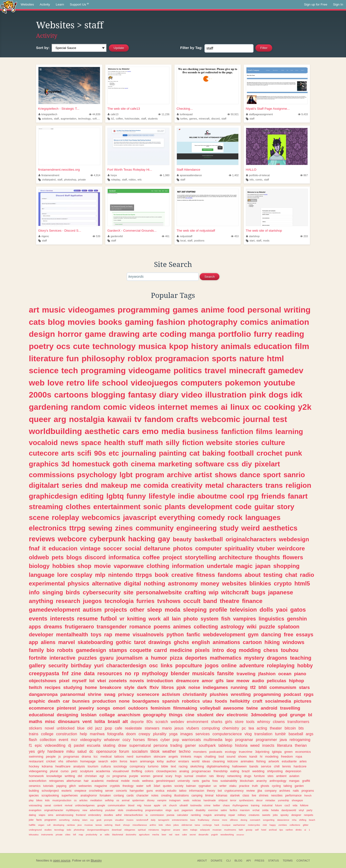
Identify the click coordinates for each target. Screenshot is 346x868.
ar (101, 835)
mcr (74, 740)
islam (85, 820)
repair (232, 815)
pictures (303, 701)
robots (65, 650)
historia (241, 745)
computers (201, 383)
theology (128, 786)
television (243, 610)
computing (211, 728)
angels (173, 756)
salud (82, 751)
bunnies (81, 701)
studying (73, 687)
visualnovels (148, 635)
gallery (37, 666)
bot (220, 791)
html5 (302, 583)
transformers (298, 722)
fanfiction (237, 431)
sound (231, 756)
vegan (41, 825)
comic (259, 180)
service (266, 766)
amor (207, 681)
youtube (279, 383)
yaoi (282, 610)
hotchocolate (132, 119)
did (80, 776)
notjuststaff (185, 236)
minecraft (204, 119)
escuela (94, 745)
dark (142, 687)
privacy (126, 694)
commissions (52, 475)
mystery (254, 658)
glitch (72, 786)
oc (257, 407)
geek (99, 820)
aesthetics (280, 528)
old (90, 728)
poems (162, 627)
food (236, 310)
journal (256, 419)
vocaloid (43, 443)
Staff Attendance (188, 170)
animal (126, 800)
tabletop (225, 745)
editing (92, 496)
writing (297, 310)
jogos (212, 666)
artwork (274, 761)
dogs (278, 395)
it (44, 548)
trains (34, 734)
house (148, 805)
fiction (193, 443)
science (44, 370)
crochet (269, 453)
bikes (39, 800)
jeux (80, 825)
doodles (108, 815)
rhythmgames (240, 805)
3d (65, 464)
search (103, 761)
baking (214, 453)
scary (169, 776)
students (153, 119)
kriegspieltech (48, 114)
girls (229, 722)
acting (262, 728)
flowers (293, 557)
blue (81, 728)
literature (46, 358)
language (42, 575)
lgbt (126, 475)
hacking (142, 539)
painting (173, 453)
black (118, 825)
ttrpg (77, 528)
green (288, 752)
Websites (27, 4)
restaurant (36, 761)
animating (220, 815)
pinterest (66, 708)
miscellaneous (140, 825)
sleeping (195, 610)
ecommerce (41, 708)
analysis (79, 766)
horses (139, 740)
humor (159, 658)
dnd (92, 485)
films (264, 431)
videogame (150, 370)
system (210, 619)
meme (122, 635)
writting (70, 776)
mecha (155, 835)
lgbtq (115, 496)
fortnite (38, 658)
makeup (114, 485)
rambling (196, 815)
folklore (304, 805)
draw (122, 745)
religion (298, 485)
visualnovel (121, 771)
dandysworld (289, 810)
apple (157, 805)
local (183, 241)
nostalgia (87, 419)
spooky (284, 815)
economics (303, 752)
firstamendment (49, 175)
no (128, 673)
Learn (60, 4)
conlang (119, 796)
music (54, 310)
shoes (242, 756)
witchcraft (235, 592)
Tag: (191, 48)
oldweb (39, 557)
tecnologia (119, 601)
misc (50, 721)
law (230, 681)
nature (252, 358)
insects (268, 745)
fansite (226, 673)
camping (197, 796)
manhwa (97, 734)
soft (148, 786)
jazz (99, 728)
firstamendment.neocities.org (59, 170)
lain (176, 619)
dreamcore (188, 681)
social (133, 548)
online (229, 666)
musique (226, 825)
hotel (264, 830)
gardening (48, 407)
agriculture (144, 835)
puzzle (267, 627)
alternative (107, 583)
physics (78, 583)
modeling (272, 756)
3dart (157, 786)
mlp (100, 575)
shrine (95, 694)
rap (108, 635)
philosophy (103, 358)
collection (48, 740)
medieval (113, 781)
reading (290, 334)
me (136, 485)
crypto (283, 583)
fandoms (230, 575)
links (167, 666)
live (254, 796)
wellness (148, 781)
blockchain (247, 781)
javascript (140, 517)
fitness (205, 575)
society (179, 786)
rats (211, 776)
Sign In (338, 4)
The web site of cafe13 (124, 109)
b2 (112, 119)
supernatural (140, 745)
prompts (108, 820)
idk (297, 395)
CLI (229, 861)
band (210, 601)
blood (131, 805)
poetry (41, 346)
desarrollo (203, 835)
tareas (99, 825)
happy (273, 825)
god (283, 715)
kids (47, 800)
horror (70, 334)
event (63, 740)
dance (250, 475)
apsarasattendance (189, 175)
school (115, 383)
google (101, 805)
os (118, 800)
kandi (253, 756)
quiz (177, 810)
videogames (91, 310)
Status (274, 861)
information (188, 566)
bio (50, 650)
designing (67, 715)
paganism (187, 810)
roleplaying (281, 666)
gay (164, 539)
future (278, 805)
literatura (285, 745)
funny (136, 496)
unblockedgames (85, 805)
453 (235, 236)
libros (168, 687)
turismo (153, 766)
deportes (196, 658)
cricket (51, 761)
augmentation (68, 119)
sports (224, 358)
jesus (179, 728)
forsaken (105, 796)
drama (86, 756)
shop (84, 566)
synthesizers (246, 800)
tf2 (253, 687)
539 (96, 236)
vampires (244, 619)
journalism (129, 658)
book (162, 575)
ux (215, 786)
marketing (175, 464)
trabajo (194, 830)
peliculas (276, 681)
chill (277, 766)
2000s (40, 395)
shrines (264, 796)
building (34, 791)
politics (188, 370)
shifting (303, 820)
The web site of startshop (264, 231)
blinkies (260, 583)
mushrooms (230, 830)
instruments (47, 835)
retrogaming (300, 740)
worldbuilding (55, 431)
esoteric (67, 791)
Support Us (79, 5)
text (173, 766)
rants (196, 781)
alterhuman (74, 781)
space (91, 443)
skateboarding (95, 642)
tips (281, 830)
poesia (171, 815)
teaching (301, 658)
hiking (272, 642)
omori (119, 708)
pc (244, 728)
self (257, 830)
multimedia (213, 740)
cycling (276, 786)
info (251, 180)
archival (273, 830)
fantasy (142, 395)
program (150, 475)
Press (259, 861)
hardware (56, 751)
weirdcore (291, 548)
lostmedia (196, 805)
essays (305, 635)
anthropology (278, 781)
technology (84, 119)
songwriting (269, 820)
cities (68, 835)
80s (149, 722)
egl (102, 776)
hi (261, 756)
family (36, 650)
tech (70, 370)
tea (251, 728)
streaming (46, 507)
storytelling (201, 557)
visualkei (119, 820)
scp (92, 820)
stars (304, 687)
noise (194, 687)
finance (252, 601)
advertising (96, 810)
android (269, 708)
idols (121, 810)
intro (218, 650)
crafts (187, 419)
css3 (287, 805)
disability (201, 810)
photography (213, 322)
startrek (235, 796)
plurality (160, 734)
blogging (108, 395)
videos (142, 407)
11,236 (164, 114)
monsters (200, 752)
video (192, 395)
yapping (61, 786)
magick (208, 815)
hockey (34, 766)
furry (263, 334)
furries (145, 601)
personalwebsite (159, 592)
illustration (226, 395)
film (302, 346)
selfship (109, 800)
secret (193, 835)
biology (39, 566)
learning (289, 431)
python (175, 635)
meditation (96, 800)
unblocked (66, 728)
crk (165, 805)
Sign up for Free (316, 4)
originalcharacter (54, 810)
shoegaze (297, 800)
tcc (96, 756)
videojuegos (154, 383)
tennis (287, 766)
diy (247, 464)
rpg (253, 496)
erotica (160, 791)
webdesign (294, 539)
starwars (152, 728)
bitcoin (290, 728)
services (203, 734)
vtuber (266, 548)
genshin (297, 619)
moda (172, 610)
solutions (47, 119)
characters (245, 485)
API (249, 861)
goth (120, 464)
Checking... (185, 109)
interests (62, 618)
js (60, 756)
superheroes (70, 796)
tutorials (48, 786)
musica (152, 346)
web (37, 383)
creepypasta (44, 673)
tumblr (281, 734)
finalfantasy (204, 820)
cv (108, 776)
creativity (187, 485)
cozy (127, 740)
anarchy (262, 781)
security (58, 666)
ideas (206, 761)
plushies (219, 694)
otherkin (72, 761)
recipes (53, 687)
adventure (252, 666)
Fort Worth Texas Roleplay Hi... (130, 170)
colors (149, 771)
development (210, 507)
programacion (182, 358)
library (220, 776)
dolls (266, 610)
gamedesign (91, 650)
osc (153, 666)
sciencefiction (38, 781)
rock (235, 517)
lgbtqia (277, 752)
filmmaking (185, 708)
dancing (271, 635)
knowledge (54, 776)
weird (251, 528)
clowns (279, 722)
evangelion (35, 810)
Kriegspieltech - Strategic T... (59, 109)
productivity (92, 835)
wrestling (241, 694)
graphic (37, 701)
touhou (290, 650)
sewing (100, 528)
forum (124, 751)
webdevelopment (224, 635)
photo (191, 619)
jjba (260, 791)
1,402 (234, 175)
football (241, 453)
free (289, 635)
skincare (160, 756)
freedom (287, 756)
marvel (67, 642)
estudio (172, 791)
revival (69, 805)
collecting (206, 627)
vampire (162, 800)
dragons (277, 658)
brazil (246, 771)
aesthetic (102, 431)
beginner (166, 830)
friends (273, 496)
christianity (195, 694)
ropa (299, 756)
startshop (253, 236)
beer (164, 835)
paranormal (73, 694)
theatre (230, 601)
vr (122, 619)
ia (147, 815)
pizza (176, 658)
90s (100, 453)
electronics (48, 528)
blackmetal (118, 835)
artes (303, 761)
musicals (203, 673)
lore (63, 575)
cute (81, 346)
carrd (161, 650)
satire (224, 810)
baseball (296, 734)
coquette (141, 650)
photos (183, 548)
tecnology (59, 830)
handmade (210, 800)
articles (83, 800)
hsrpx (112, 175)
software (97, 119)
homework (36, 776)
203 (304, 236)
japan (263, 566)
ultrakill (184, 805)
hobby (305, 666)
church (173, 805)
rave (177, 835)
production (104, 701)
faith (241, 830)
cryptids (115, 786)
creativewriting (134, 810)
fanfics (233, 810)
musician (217, 830)
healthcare (63, 766)
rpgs (309, 694)
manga (202, 334)
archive (179, 475)
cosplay (82, 575)
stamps (118, 650)
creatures (254, 815)
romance (140, 627)
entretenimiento (180, 820)
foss (215, 781)
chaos (226, 805)
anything (41, 601)
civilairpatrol (49, 180)
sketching (197, 766)
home (91, 687)
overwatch (255, 820)
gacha (206, 781)
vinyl (301, 810)
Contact (303, 861)
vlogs (168, 810)
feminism (160, 708)
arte (150, 334)
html (275, 358)
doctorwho (131, 835)
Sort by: (43, 48)
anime (213, 310)
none (124, 701)
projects (116, 610)
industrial (267, 805)
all (166, 619)
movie (102, 566)
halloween (239, 766)
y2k (305, 407)
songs (104, 708)
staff (56, 119)
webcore (72, 539)
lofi (74, 835)
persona (161, 745)
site (128, 592)
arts (68, 453)
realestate (133, 728)
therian (301, 745)
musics (130, 820)
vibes (168, 825)
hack (217, 825)
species (34, 796)
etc (114, 453)
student (205, 715)
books (110, 322)
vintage (90, 548)
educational (41, 715)
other (137, 610)
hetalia (275, 810)
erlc (139, 180)
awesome (233, 708)
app (33, 642)
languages (263, 517)
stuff (135, 443)
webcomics (101, 517)
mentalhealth (72, 635)
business (203, 431)
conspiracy (138, 766)
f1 (31, 745)
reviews (42, 539)
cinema (143, 464)
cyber (165, 740)
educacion (63, 548)
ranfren (289, 830)
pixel (64, 681)
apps (35, 627)
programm (50, 820)
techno (185, 751)
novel (49, 728)
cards (130, 796)
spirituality (239, 548)
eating (235, 771)
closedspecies (166, 771)
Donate (216, 861)
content (58, 805)
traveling (246, 674)
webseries (85, 786)
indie (186, 496)
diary (169, 395)
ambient (281, 776)
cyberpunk (107, 539)
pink (257, 395)
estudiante (289, 761)
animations (226, 642)
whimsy (264, 722)
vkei (102, 681)
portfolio (235, 334)
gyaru (107, 658)
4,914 (95, 175)
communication (117, 805)
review (250, 791)
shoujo (126, 825)
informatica (124, 557)
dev (220, 715)
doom (131, 734)
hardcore (300, 766)
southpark (207, 745)
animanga (147, 761)
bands (254, 766)
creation (201, 776)
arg (60, 419)
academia (103, 771)
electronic (237, 715)
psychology (97, 475)
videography (91, 740)
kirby (160, 761)
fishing (261, 761)
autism (92, 610)
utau (207, 701)
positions (199, 241)
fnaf (34, 548)
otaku (233, 786)
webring (108, 825)
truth (255, 786)
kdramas (222, 796)
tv (138, 419)
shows (226, 475)
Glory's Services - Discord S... (60, 231)
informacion (197, 791)
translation (263, 734)
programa (119, 776)
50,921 (233, 114)
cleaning (219, 761)
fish (226, 619)
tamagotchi (164, 820)
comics (254, 322)
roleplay (116, 180)
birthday (81, 666)
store (239, 722)
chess (271, 650)
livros (124, 761)
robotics (191, 701)
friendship (221, 771)
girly (41, 751)
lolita (100, 721)
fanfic (193, 635)
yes (32, 751)
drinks (299, 830)
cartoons (71, 395)
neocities (277, 796)
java (283, 740)
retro (76, 383)
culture (273, 443)
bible (165, 766)
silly (173, 443)
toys (96, 635)
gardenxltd (115, 236)
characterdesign (126, 666)
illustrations (182, 796)
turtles (184, 119)
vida (295, 805)
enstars (184, 761)
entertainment (117, 507)
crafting (195, 592)
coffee (119, 119)
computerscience (227, 734)
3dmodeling (264, 715)
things (176, 715)
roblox (132, 180)
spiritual (142, 830)
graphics (44, 464)
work (154, 619)
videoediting (55, 745)
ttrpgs (144, 575)
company (271, 791)
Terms (288, 861)
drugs (248, 776)
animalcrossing (65, 815)
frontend (81, 815)
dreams (53, 627)
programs (308, 791)
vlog (248, 734)
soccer (113, 548)
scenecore (148, 694)
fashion (171, 322)
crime (207, 805)
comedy (211, 517)
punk (293, 453)
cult (49, 825)
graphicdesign (53, 496)
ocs (63, 346)
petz (74, 771)
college (47, 734)
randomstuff (142, 820)
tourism (93, 766)
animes (182, 627)
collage (107, 715)
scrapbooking (50, 796)
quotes (167, 786)
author (171, 761)
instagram (175, 800)
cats (37, 322)
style (129, 687)
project (172, 557)
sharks (217, 722)
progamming (267, 694)
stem (185, 830)
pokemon (243, 383)
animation (290, 322)
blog (56, 322)
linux (240, 407)
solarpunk (205, 830)
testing (273, 575)
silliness (234, 820)
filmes (153, 740)
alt (125, 721)
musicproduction (62, 800)
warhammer (239, 825)
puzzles (87, 658)
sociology (120, 766)
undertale (220, 566)
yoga (173, 734)
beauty (182, 539)
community (154, 528)
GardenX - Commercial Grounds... (132, 231)
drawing (124, 334)
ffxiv (154, 687)
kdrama (47, 766)
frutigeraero (79, 627)
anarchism (129, 715)
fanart (298, 496)
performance (293, 796)
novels (137, 681)
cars (131, 431)
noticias (196, 800)
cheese (216, 820)
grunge (298, 715)
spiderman (138, 800)
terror (233, 800)
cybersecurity (102, 592)
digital (133, 583)
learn (134, 761)
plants (175, 507)
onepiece (80, 791)
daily (153, 820)
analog (184, 771)
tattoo (183, 791)
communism (283, 687)
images (186, 734)
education (273, 346)
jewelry (86, 708)
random (86, 407)
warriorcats (191, 740)
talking (288, 786)
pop (176, 740)
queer (40, 419)
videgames (130, 830)
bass (193, 820)
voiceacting (35, 805)
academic (98, 781)
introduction (160, 681)
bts (301, 728)
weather (169, 751)
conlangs (207, 825)
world (196, 761)
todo (69, 830)
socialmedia (278, 701)
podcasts (216, 752)
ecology (231, 752)
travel (216, 370)
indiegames (216, 687)
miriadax (270, 800)
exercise (213, 810)
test (280, 419)
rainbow (71, 825)
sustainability (229, 781)
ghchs (181, 642)
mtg (139, 805)
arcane (176, 830)
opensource (106, 751)
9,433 (303, 114)
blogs (74, 557)
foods (221, 701)
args (310, 734)
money (210, 583)
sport (272, 475)
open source (62, 860)
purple (134, 776)
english (201, 642)
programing (103, 370)
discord (215, 119)
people (51, 756)
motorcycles (254, 825)
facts (39, 820)
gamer (191, 745)
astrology (232, 627)
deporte (137, 722)
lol (92, 681)
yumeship (284, 800)
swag (110, 694)
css (233, 464)
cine (190, 715)
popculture (189, 666)
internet (173, 407)
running (239, 687)
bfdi (263, 687)
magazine (101, 786)
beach (312, 820)
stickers (35, 728)
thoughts (267, 557)
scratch (162, 722)
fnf (65, 673)
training (255, 805)
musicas (89, 825)
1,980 (164, 175)
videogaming (38, 771)
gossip (249, 830)
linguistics (271, 619)
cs (75, 800)
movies (81, 322)
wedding (258, 771)
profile (218, 610)
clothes (78, 507)
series (72, 485)
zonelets (118, 681)
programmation (154, 810)
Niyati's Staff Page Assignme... (268, 109)
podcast (292, 694)
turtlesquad (185, 114)
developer (41, 635)
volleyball (210, 708)
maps (198, 756)
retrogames (56, 781)
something (64, 820)
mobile (125, 781)
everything (177, 517)
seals (186, 800)
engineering (197, 528)
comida (156, 485)
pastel (79, 745)
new (85, 810)
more (225, 820)
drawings (160, 642)
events (38, 618)
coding (173, 334)
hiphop (296, 681)
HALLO (251, 170)
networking (234, 776)
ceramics (35, 786)
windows (293, 642)
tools (250, 722)
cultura (106, 766)
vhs (61, 761)
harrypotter (137, 791)
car (66, 701)
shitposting (275, 771)
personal (264, 310)
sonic (153, 507)
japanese (281, 592)
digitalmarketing (218, 766)
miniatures (154, 830)
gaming (139, 322)
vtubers (193, 728)
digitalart (44, 485)
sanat (48, 805)
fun (73, 358)
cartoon (252, 642)
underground (35, 830)
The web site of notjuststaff (196, 231)
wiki (252, 627)
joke (31, 820)
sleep (154, 610)
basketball (209, 539)
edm (114, 761)
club (265, 825)
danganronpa (43, 694)
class (246, 796)
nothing (155, 583)
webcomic (221, 419)
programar (244, 740)
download (117, 830)
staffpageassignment (259, 114)
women (145, 776)
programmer (266, 740)
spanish (170, 701)
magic (244, 566)
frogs (178, 776)
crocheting (96, 791)
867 (304, 175)
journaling (139, 453)
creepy (145, 734)
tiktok (155, 751)
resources (110, 673)
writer (223, 786)
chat (291, 575)
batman (191, 786)
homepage (88, 761)
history (205, 346)
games (193, 119)
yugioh (215, 835)
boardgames (146, 701)
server (109, 791)
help (83, 734)
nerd (130, 756)
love (56, 383)
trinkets (186, 756)
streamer (240, 835)
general (158, 776)
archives (285, 791)
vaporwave (129, 566)
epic (38, 745)
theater (276, 728)
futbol (109, 618)
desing (244, 820)
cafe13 (113, 114)
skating (109, 745)
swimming (36, 756)
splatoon (289, 627)
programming (144, 310)
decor (259, 800)
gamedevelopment (54, 610)
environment (197, 722)
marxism (245, 810)
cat (195, 453)
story (286, 507)
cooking (280, 407)
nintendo (120, 575)
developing (59, 825)
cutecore (44, 453)
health (114, 443)
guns (150, 791)
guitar (264, 507)
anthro (153, 825)
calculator (183, 815)
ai (224, 407)
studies (48, 830)
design (42, 334)
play (31, 800)
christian (91, 776)
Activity (45, 4)
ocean (285, 674)
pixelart (267, 464)
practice (244, 786)
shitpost (223, 800)
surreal (189, 776)
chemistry (231, 728)
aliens (48, 642)
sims (51, 815)
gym (253, 635)
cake (185, 835)
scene (39, 517)
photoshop (70, 180)
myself (79, 681)
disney (151, 800)
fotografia (115, 734)
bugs (258, 592)
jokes (176, 825)
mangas (294, 781)
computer (208, 548)
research (68, 601)
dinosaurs (69, 721)
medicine (181, 650)
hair (86, 781)
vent (87, 721)
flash (33, 740)
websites (234, 583)
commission (157, 815)
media (173, 431)
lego (229, 740)
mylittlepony (73, 810)
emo (150, 431)
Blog (238, 861)
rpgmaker (205, 786)
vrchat (256, 810)
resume (87, 618)
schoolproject (50, 791)
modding (250, 650)
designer (296, 815)
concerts (122, 791)
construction (66, 734)
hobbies (64, 566)
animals (236, 346)
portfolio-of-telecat (258, 175)
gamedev (286, 370)
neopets (309, 815)
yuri (99, 666)
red (171, 835)
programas (71, 756)
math (154, 443)
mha (294, 820)
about (253, 575)
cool (237, 496)
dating (32, 815)
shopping (286, 566)
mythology (155, 673)
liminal (209, 796)
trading (176, 745)
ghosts (265, 786)
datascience (283, 820)
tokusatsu (34, 835)
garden (299, 786)
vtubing (76, 820)
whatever (112, 740)
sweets (266, 815)
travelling (290, 708)
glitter (306, 825)
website (219, 443)
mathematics (226, 658)
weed (255, 745)
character (142, 796)
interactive (62, 658)
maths (36, 721)
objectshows (43, 681)
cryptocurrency (234, 791)
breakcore (111, 687)
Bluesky (96, 860)
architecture (236, 557)
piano (300, 674)
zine (76, 673)
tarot (140, 642)
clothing (158, 566)
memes (204, 407)
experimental (47, 583)
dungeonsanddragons (98, 830)
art (34, 310)
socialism (140, 751)
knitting (136, 619)
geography (155, 715)
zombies (283, 825)
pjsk (181, 687)
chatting (210, 756)
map (81, 835)
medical (106, 756)
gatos (298, 610)
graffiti (306, 781)
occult (192, 601)
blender (180, 673)
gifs (220, 681)
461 (166, 236)
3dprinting (262, 752)
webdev (177, 722)
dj (70, 745)
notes (155, 796)
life (93, 383)
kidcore (233, 761)
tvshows (169, 601)
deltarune (157, 548)
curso (65, 771)
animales (247, 761)
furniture (259, 776)
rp (136, 673)
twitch (35, 687)
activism (171, 694)
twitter (217, 805)
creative (182, 575)
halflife (32, 825)
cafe (119, 728)
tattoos (119, 756)
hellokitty (240, 701)
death (54, 701)
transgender (112, 627)
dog (231, 650)
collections (295, 825)
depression (293, 771)
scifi (84, 453)
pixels (202, 650)
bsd (221, 756)
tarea (198, 825)
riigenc (44, 236)
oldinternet (187, 825)
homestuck (91, 464)
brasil (114, 721)
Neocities (43, 860)
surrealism (143, 756)
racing (183, 766)
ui (305, 830)
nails (296, 791)
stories (247, 443)
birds (73, 592)
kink (161, 825)
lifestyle (162, 496)
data (89, 673)
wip (214, 592)
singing (53, 592)
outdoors (138, 708)
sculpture (87, 771)
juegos (92, 601)
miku (70, 751)
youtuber (110, 810)
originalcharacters (251, 539)
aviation (294, 776)
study (229, 528)
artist (203, 475)
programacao (201, 771)
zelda (265, 810)
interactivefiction (133, 815)
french (308, 796)
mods (266, 241)
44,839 (95, 114)
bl (310, 715)
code (243, 507)
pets (58, 557)
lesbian (89, 715)
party (309, 810)
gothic (124, 642)
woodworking (227, 835)
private (82, 180)
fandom (159, 419)
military (242, 815)
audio (258, 681)
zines (124, 528)
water (140, 786)
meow (243, 681)
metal (215, 485)
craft (257, 701)
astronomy (183, 583)
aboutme (212, 496)
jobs (275, 815)
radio (307, 575)
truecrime (246, 752)
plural (54, 771)
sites (270, 776)
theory (211, 791)
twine (252, 708)
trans (274, 485)
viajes (42, 815)
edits (107, 835)
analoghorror (89, 796)
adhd (119, 815)
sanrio (294, 475)
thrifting (137, 771)
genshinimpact (165, 781)
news (69, 443)
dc (91, 751)
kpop (179, 346)
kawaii (119, 419)
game (95, 334)
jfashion (267, 674)
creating (166, 796)
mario (167, 728)
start (252, 241)
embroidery (95, 815)
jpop (108, 728)
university (184, 781)
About (202, 861)
